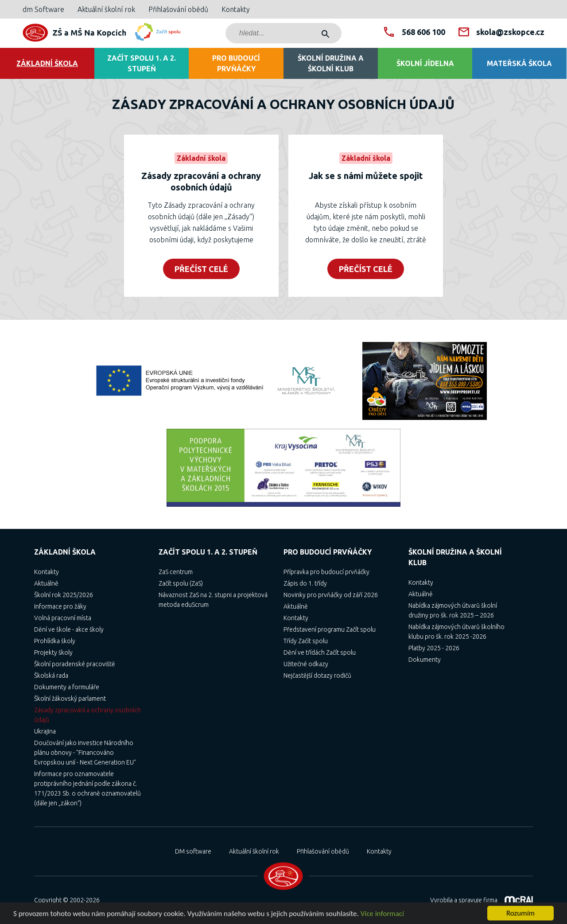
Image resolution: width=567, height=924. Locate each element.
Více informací (382, 914)
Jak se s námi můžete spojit (366, 176)
